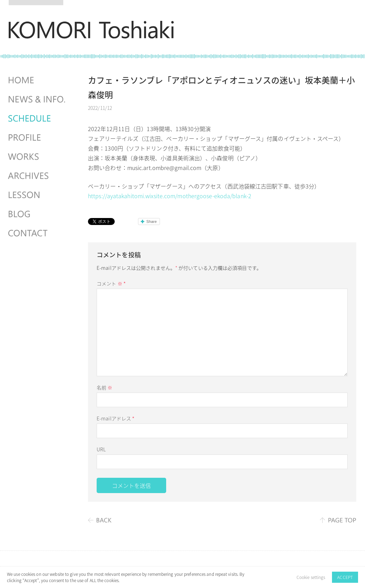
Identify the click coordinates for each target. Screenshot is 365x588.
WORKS (38, 157)
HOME (38, 80)
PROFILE (38, 138)
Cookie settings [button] (311, 577)
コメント (111, 283)
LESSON (38, 195)
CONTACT (38, 233)
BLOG (38, 214)
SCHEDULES (38, 119)
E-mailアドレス (116, 418)
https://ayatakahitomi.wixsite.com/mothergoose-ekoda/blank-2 (170, 196)
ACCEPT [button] (345, 577)
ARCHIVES (38, 176)
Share (152, 221)
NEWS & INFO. (38, 99)
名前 (104, 387)
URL (101, 449)
